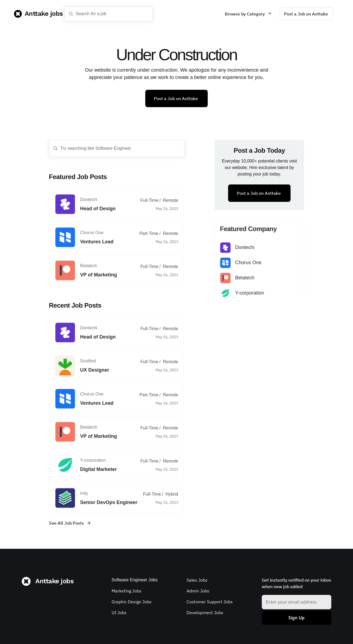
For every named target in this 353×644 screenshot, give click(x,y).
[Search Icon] (108, 14)
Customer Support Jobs (210, 602)
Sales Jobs (197, 580)
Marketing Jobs (127, 591)
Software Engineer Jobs (135, 580)
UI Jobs (119, 613)
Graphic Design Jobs (132, 602)
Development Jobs (205, 613)
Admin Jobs (198, 591)
